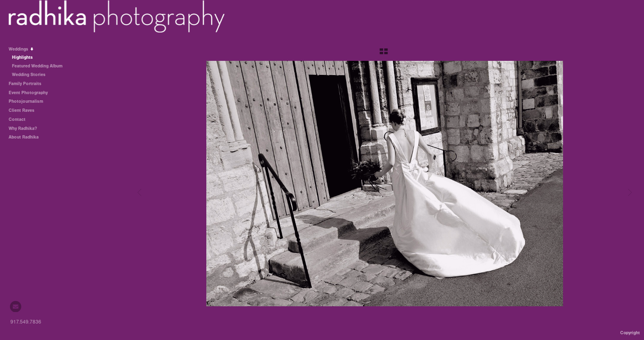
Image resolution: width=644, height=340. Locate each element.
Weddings (21, 49)
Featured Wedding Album (37, 66)
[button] (384, 54)
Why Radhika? (23, 128)
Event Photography (28, 93)
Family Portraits (25, 84)
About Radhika (24, 137)
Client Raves (22, 110)
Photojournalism (26, 101)
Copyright (630, 333)
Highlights (22, 57)
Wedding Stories (32, 75)
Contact (17, 119)
